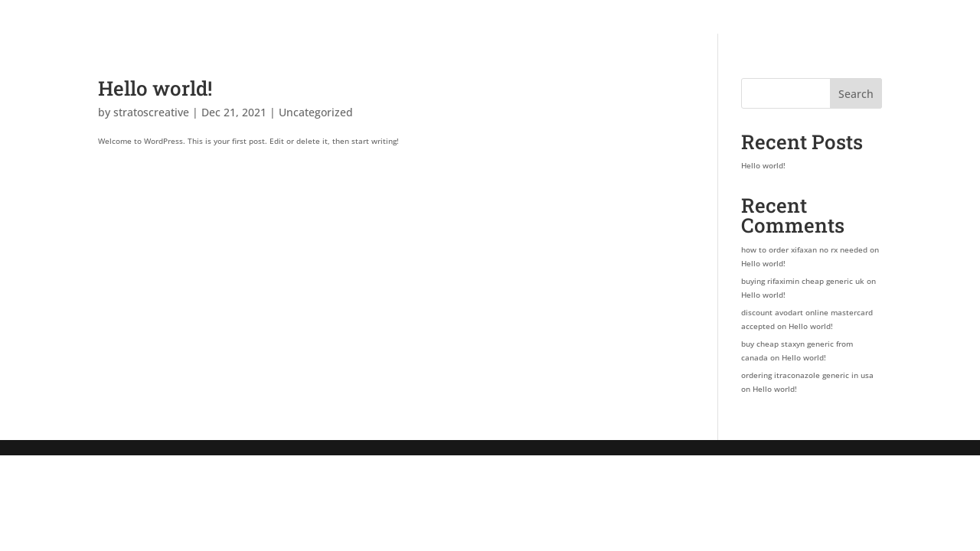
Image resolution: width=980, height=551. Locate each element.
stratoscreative (151, 112)
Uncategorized (316, 112)
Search (856, 94)
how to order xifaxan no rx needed (804, 249)
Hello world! (155, 88)
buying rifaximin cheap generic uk (803, 281)
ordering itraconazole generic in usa (807, 375)
